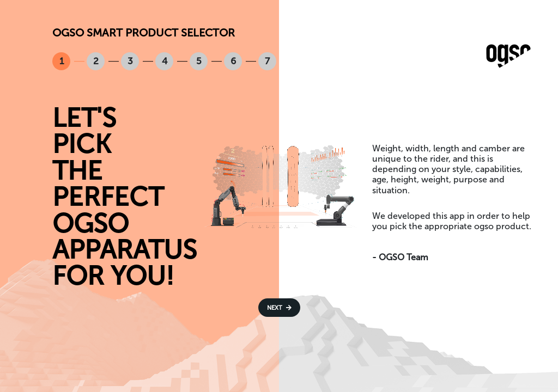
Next (279, 308)
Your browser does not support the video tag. (279, 185)
